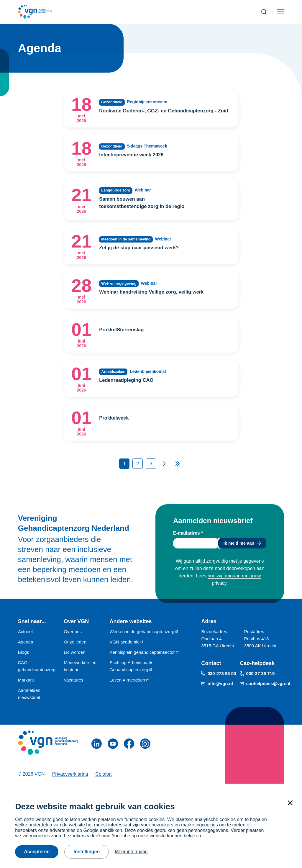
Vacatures (73, 687)
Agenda (26, 649)
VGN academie (127, 649)
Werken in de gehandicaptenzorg (144, 639)
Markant (26, 687)
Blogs (24, 660)
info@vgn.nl (220, 691)
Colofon (103, 781)
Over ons (73, 639)
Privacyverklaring (70, 781)
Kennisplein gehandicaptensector (145, 660)
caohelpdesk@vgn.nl (268, 691)
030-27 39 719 (261, 681)
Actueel (25, 639)
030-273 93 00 (222, 681)
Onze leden (75, 649)
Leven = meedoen (130, 687)
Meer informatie (131, 852)
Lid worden (74, 660)
